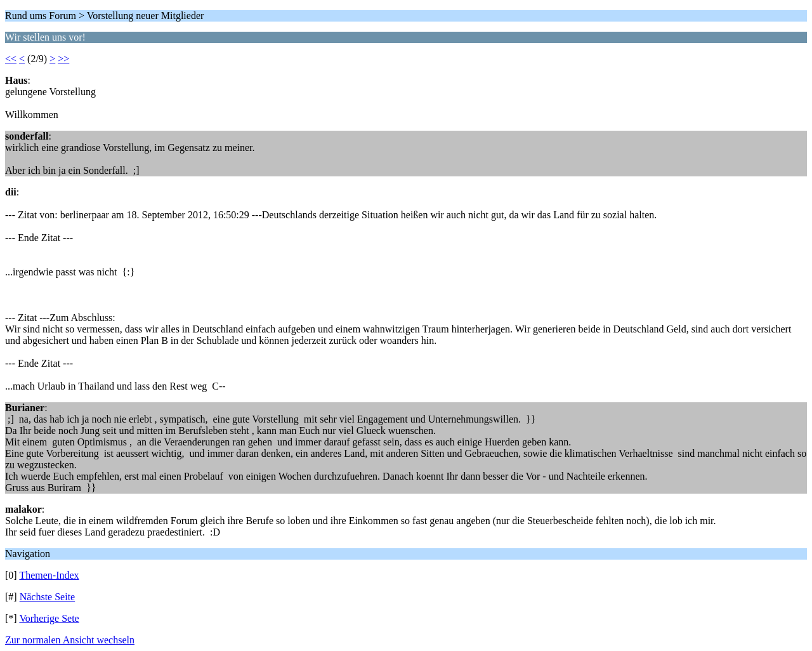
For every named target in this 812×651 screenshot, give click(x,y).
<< (11, 59)
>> (63, 59)
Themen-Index (49, 575)
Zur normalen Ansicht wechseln (70, 640)
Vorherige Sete (49, 618)
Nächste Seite (48, 597)
